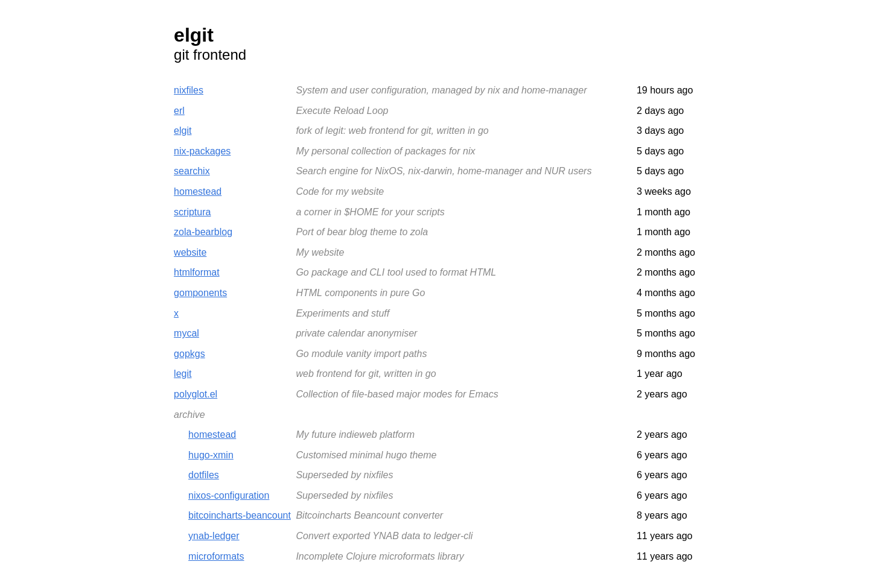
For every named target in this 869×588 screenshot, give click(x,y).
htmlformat (197, 272)
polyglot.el (196, 394)
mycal (186, 333)
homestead (198, 191)
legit (183, 374)
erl (179, 111)
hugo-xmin (211, 455)
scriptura (192, 212)
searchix (192, 171)
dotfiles (204, 475)
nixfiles (189, 90)
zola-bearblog (203, 232)
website (190, 252)
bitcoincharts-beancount (240, 515)
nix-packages (202, 151)
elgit (183, 131)
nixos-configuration (229, 495)
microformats (216, 556)
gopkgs (189, 354)
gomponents (200, 293)
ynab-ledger (214, 536)
